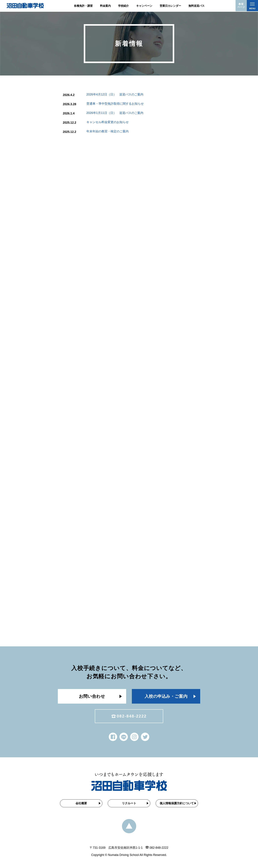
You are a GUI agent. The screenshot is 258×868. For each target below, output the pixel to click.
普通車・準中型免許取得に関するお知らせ (115, 104)
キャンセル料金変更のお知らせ (106, 122)
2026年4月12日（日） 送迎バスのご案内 (115, 94)
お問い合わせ (92, 697)
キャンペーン (144, 6)
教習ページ (240, 6)
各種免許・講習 (83, 6)
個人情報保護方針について (178, 805)
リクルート (129, 805)
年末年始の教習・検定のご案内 (104, 131)
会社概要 (80, 805)
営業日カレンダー (170, 6)
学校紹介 (123, 6)
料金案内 (105, 6)
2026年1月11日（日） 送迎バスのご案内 (115, 113)
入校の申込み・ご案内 (166, 697)
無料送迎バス (197, 6)
